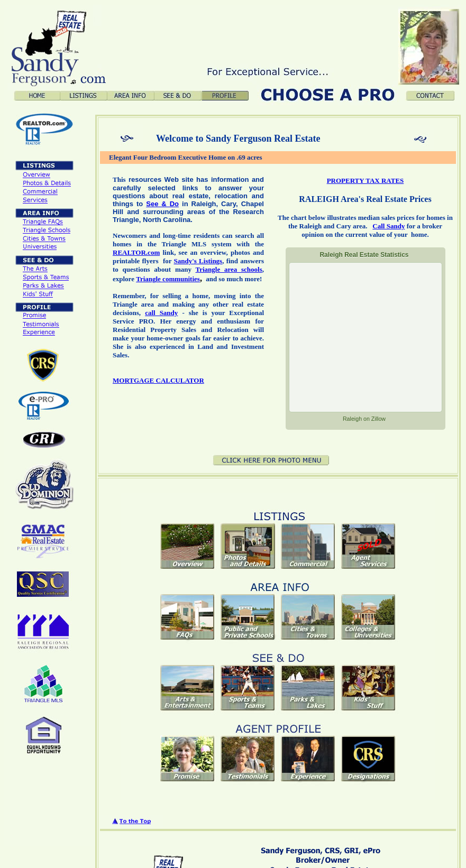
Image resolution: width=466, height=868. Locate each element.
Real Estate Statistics (364, 255)
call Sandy (161, 313)
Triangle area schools (229, 269)
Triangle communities (168, 279)
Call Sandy (389, 226)
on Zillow (364, 419)
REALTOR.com (136, 252)
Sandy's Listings (198, 261)
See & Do (162, 204)
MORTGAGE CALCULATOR (158, 380)
